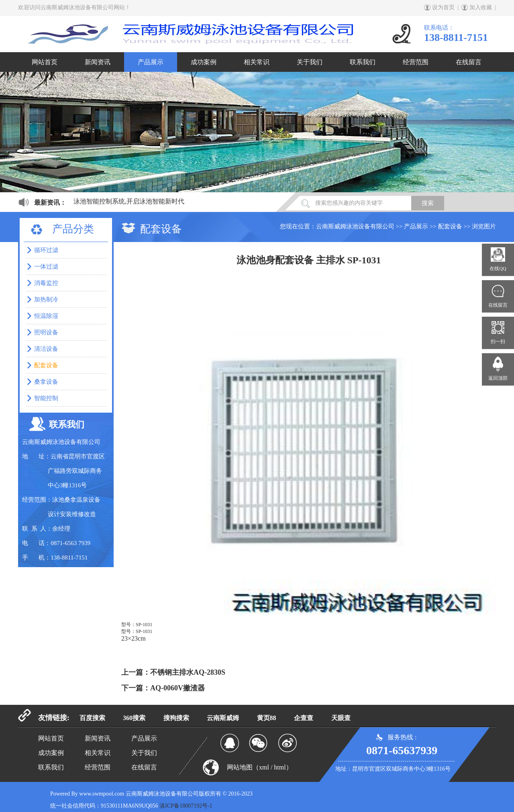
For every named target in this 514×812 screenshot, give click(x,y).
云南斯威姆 (223, 718)
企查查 (304, 718)
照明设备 (46, 332)
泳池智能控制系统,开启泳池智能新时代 (129, 201)
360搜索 (134, 718)
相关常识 (257, 62)
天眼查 (341, 718)
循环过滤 (46, 250)
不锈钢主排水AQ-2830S (188, 672)
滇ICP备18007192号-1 (186, 806)
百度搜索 (92, 718)
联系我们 (363, 62)
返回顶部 (498, 378)
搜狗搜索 (176, 718)
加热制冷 (46, 299)
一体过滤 (46, 267)
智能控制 (46, 398)
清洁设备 (46, 349)
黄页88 (267, 718)
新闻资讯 (98, 62)
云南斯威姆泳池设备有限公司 (355, 226)
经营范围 (416, 62)
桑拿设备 (46, 382)
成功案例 (204, 62)
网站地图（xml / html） (260, 767)
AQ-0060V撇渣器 (177, 688)
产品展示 (151, 62)
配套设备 (450, 226)
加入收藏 (481, 7)
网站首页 (45, 62)
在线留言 (469, 62)
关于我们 (310, 62)
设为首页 (443, 7)
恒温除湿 (46, 316)
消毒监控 (46, 283)
